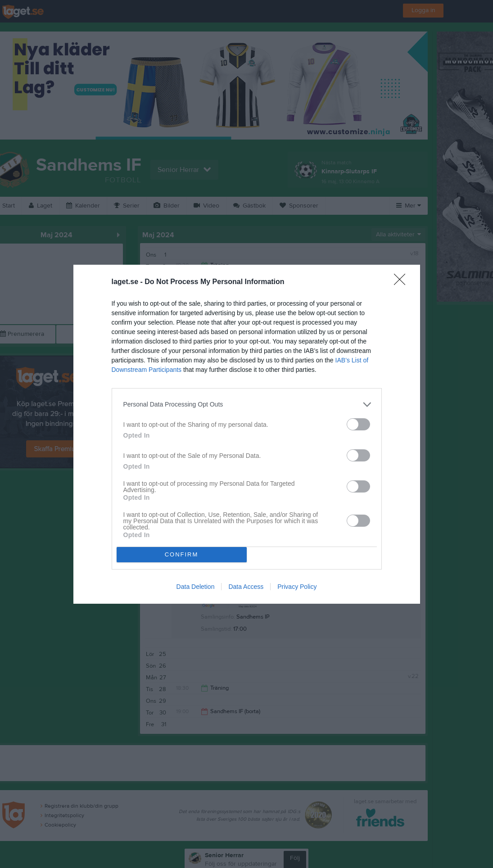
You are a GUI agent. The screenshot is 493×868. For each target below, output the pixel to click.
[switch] (358, 424)
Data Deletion (196, 587)
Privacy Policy (297, 587)
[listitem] (247, 405)
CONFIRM (182, 554)
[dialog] (247, 434)
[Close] (403, 282)
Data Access (246, 587)
